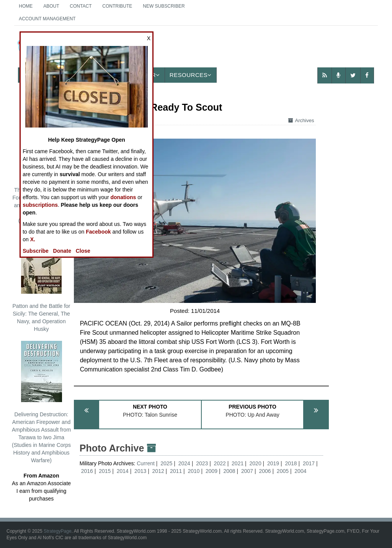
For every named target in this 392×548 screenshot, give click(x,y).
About (51, 6)
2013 (140, 471)
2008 (229, 471)
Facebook (98, 232)
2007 (247, 471)
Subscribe (36, 251)
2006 (265, 471)
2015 (105, 471)
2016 (87, 471)
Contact (81, 6)
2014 (123, 471)
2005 (283, 471)
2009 (212, 471)
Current (146, 463)
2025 (166, 463)
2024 (184, 463)
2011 (176, 471)
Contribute (117, 6)
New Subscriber (164, 6)
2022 (220, 463)
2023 (202, 463)
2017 (309, 463)
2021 (238, 463)
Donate (62, 251)
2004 (300, 471)
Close (83, 251)
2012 (158, 471)
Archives (301, 120)
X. (33, 239)
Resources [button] (191, 75)
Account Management (47, 19)
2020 (256, 463)
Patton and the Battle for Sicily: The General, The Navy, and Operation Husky (42, 282)
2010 (194, 471)
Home (26, 6)
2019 (273, 463)
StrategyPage (58, 531)
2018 (291, 463)
